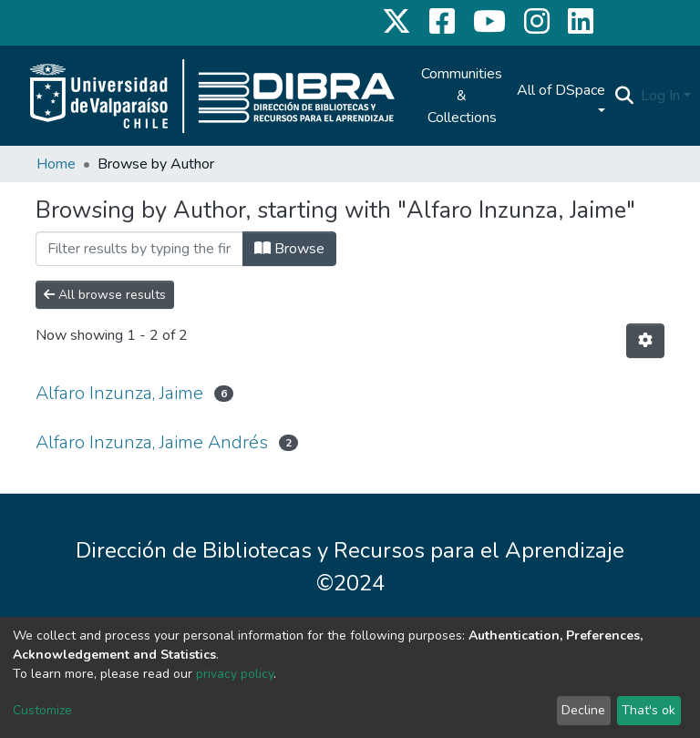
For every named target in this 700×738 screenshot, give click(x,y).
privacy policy (235, 674)
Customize (42, 710)
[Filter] (139, 249)
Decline (583, 710)
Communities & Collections (462, 96)
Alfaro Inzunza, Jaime (119, 393)
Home (56, 164)
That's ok (649, 710)
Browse (289, 249)
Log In (660, 96)
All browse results (105, 295)
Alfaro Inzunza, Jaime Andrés (152, 442)
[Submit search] (624, 96)
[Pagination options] (645, 341)
